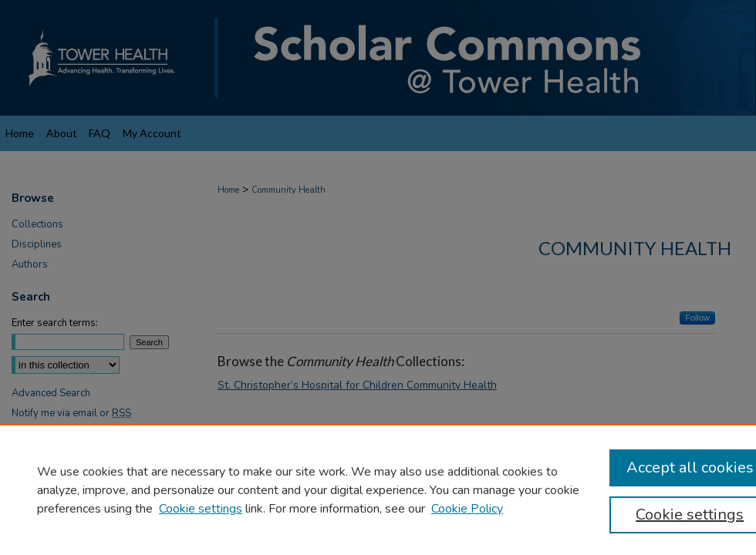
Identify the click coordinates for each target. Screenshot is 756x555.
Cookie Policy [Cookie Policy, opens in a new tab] (467, 509)
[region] (378, 489)
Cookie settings (201, 509)
